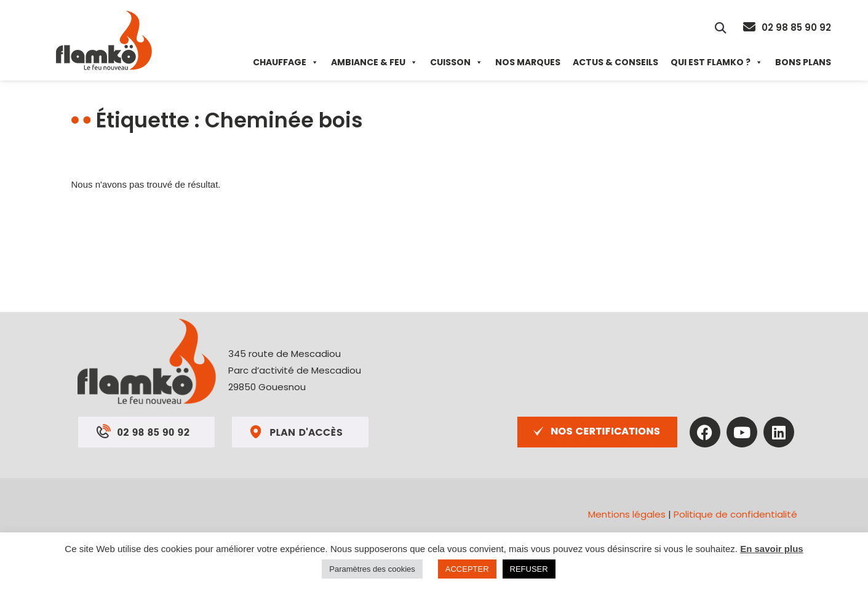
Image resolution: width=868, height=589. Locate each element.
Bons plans (803, 62)
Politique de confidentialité (735, 514)
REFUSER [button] (529, 569)
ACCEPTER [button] (467, 569)
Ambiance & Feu (374, 62)
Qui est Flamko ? (717, 62)
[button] (721, 27)
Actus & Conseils (615, 62)
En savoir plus (772, 549)
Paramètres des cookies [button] (372, 569)
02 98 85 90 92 (796, 27)
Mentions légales (627, 514)
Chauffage (286, 62)
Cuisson (456, 62)
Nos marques (528, 62)
